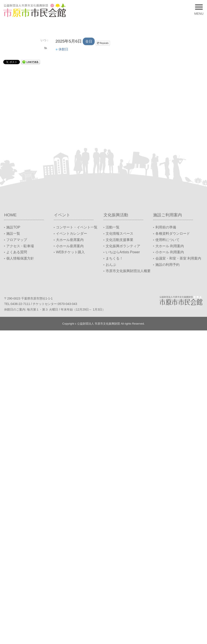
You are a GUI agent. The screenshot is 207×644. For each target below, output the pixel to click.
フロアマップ (17, 240)
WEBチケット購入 (70, 252)
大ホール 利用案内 (170, 246)
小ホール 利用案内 (170, 252)
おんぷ (111, 265)
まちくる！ (114, 258)
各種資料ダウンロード (173, 234)
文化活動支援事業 (119, 240)
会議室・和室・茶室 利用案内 (178, 258)
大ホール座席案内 (70, 240)
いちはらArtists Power (123, 252)
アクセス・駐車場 (20, 246)
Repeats (103, 43)
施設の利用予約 (167, 265)
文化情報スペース (119, 234)
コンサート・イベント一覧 (77, 227)
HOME (10, 215)
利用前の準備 (166, 227)
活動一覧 (113, 227)
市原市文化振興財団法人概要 (128, 271)
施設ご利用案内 (168, 215)
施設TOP (13, 227)
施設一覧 (13, 234)
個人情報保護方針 (20, 258)
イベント (62, 215)
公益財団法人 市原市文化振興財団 (99, 324)
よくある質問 (17, 252)
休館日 (62, 49)
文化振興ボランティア (123, 246)
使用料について (167, 240)
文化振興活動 (116, 215)
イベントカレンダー (72, 234)
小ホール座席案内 (70, 246)
